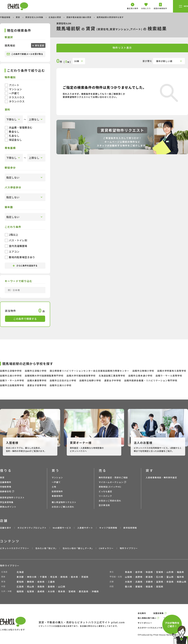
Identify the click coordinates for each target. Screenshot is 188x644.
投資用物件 (57, 491)
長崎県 (41, 591)
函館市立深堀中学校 (11, 371)
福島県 (180, 572)
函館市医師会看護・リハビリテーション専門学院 (151, 380)
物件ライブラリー (129, 548)
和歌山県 (182, 582)
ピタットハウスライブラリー (15, 548)
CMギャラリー (106, 548)
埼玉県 (54, 577)
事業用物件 (57, 496)
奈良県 (170, 582)
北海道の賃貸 (55, 17)
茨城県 (85, 577)
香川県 (129, 587)
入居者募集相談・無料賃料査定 (161, 477)
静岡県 (31, 582)
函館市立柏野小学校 (90, 380)
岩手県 (139, 572)
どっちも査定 (105, 491)
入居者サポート (85, 528)
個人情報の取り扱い (147, 618)
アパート (12, 85)
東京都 (20, 577)
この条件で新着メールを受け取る (25, 54)
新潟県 (149, 577)
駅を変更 (39, 45)
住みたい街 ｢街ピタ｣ (46, 548)
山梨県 (129, 577)
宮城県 (160, 572)
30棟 (77, 61)
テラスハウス (15, 97)
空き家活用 (104, 505)
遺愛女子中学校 (113, 380)
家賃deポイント (8, 507)
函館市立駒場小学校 (143, 371)
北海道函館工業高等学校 (112, 376)
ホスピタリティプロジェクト (32, 528)
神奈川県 (32, 577)
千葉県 (43, 577)
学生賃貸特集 (7, 502)
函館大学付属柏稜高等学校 (81, 376)
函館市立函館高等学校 (12, 385)
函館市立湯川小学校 (61, 385)
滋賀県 (160, 582)
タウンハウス (15, 101)
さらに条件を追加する (25, 266)
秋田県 (149, 572)
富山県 (170, 577)
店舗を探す (6, 528)
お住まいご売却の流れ (110, 501)
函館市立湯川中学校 (11, 376)
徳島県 (149, 587)
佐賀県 (31, 591)
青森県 (129, 572)
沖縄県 (95, 591)
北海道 (20, 572)
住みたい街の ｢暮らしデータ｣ (78, 548)
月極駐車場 (6, 487)
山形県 (170, 572)
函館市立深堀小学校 (36, 371)
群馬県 (64, 577)
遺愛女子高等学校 (37, 385)
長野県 (139, 577)
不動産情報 (5, 17)
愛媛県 (139, 587)
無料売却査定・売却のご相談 (113, 477)
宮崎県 (72, 591)
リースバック (105, 496)
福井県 (180, 577)
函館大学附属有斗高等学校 (172, 371)
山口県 (62, 587)
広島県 (20, 587)
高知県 (160, 587)
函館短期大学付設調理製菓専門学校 (44, 376)
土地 (54, 487)
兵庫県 (139, 582)
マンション (13, 89)
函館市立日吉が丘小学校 (63, 380)
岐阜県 (41, 582)
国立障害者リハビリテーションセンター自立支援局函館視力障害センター (89, 371)
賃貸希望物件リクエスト (12, 497)
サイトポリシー (145, 623)
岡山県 (31, 587)
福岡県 (20, 591)
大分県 (51, 591)
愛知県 (20, 582)
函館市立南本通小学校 (140, 376)
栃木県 (74, 577)
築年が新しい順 (164, 61)
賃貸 (18, 17)
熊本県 (62, 591)
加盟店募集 (159, 613)
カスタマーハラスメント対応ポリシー (155, 628)
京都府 (149, 582)
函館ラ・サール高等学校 (169, 376)
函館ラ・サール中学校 (12, 380)
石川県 (160, 577)
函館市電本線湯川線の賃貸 (79, 17)
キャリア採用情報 (108, 528)
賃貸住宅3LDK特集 (35, 17)
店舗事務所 (6, 482)
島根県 (51, 587)
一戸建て (12, 93)
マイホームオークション (111, 482)
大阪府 (129, 582)
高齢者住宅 (6, 491)
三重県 (51, 582)
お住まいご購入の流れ (63, 507)
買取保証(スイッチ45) (110, 487)
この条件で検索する (25, 319)
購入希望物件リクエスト (64, 502)
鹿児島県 (84, 591)
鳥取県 (41, 587)
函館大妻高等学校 (37, 380)
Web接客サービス (62, 528)
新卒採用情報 (130, 528)
